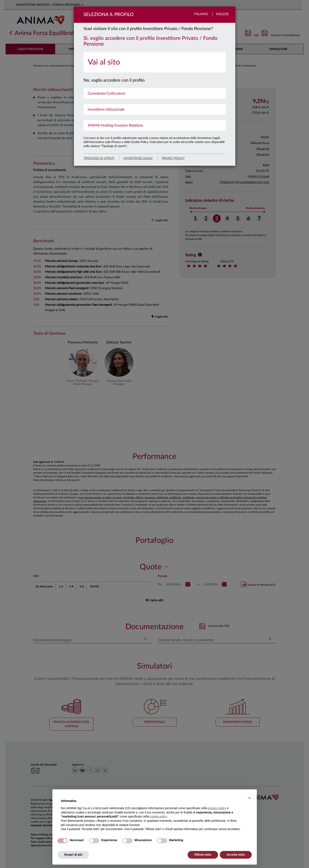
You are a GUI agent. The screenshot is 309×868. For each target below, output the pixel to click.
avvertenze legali (138, 158)
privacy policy (173, 158)
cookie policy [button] (158, 816)
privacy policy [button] (217, 808)
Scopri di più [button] (73, 855)
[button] (250, 798)
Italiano (201, 14)
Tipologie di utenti (99, 158)
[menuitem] (155, 62)
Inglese (222, 14)
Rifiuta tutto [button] (203, 855)
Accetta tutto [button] (236, 855)
